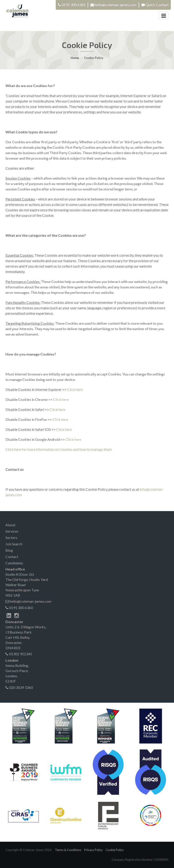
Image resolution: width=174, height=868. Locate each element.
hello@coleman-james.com (28, 601)
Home (75, 58)
